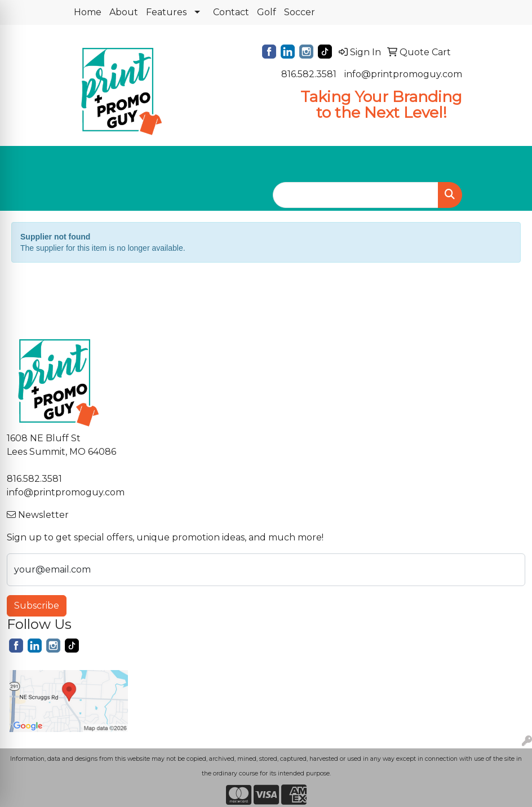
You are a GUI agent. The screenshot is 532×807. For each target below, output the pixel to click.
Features (166, 12)
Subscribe (37, 606)
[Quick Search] (356, 195)
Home (88, 12)
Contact (231, 12)
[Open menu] (509, 163)
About (124, 12)
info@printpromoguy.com (403, 74)
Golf (267, 12)
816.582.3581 (309, 74)
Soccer (300, 12)
